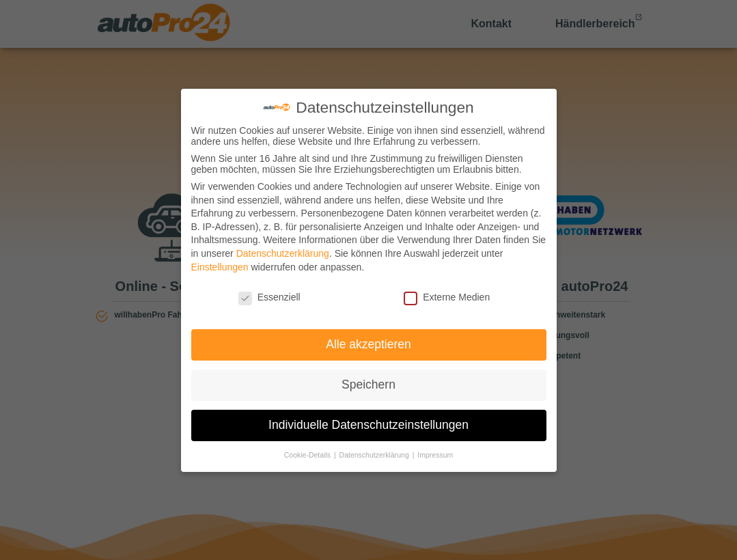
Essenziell (269, 297)
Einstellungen (220, 267)
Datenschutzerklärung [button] (375, 455)
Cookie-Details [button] (308, 455)
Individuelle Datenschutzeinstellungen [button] (368, 425)
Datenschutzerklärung (283, 253)
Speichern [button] (368, 384)
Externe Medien (447, 297)
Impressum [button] (435, 455)
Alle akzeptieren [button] (368, 344)
